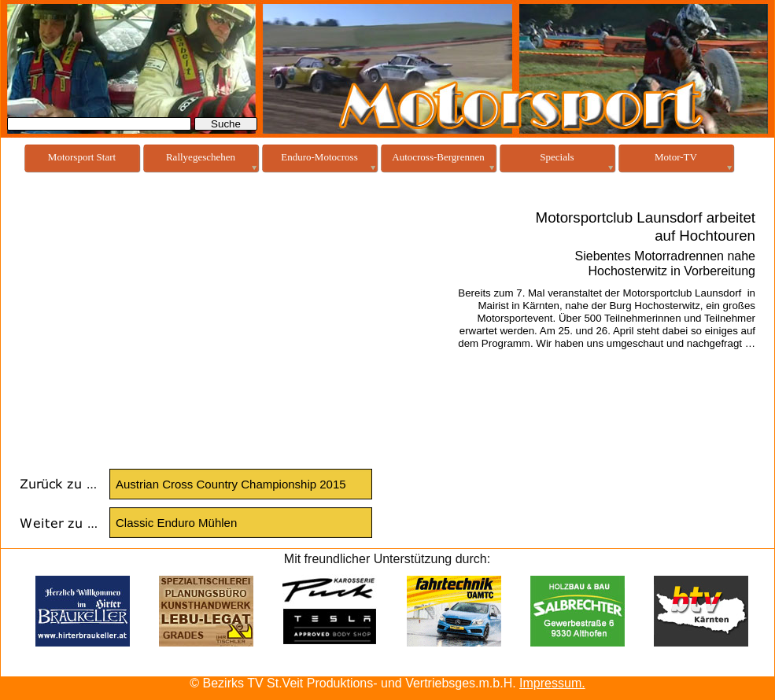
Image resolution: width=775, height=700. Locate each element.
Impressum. (552, 683)
